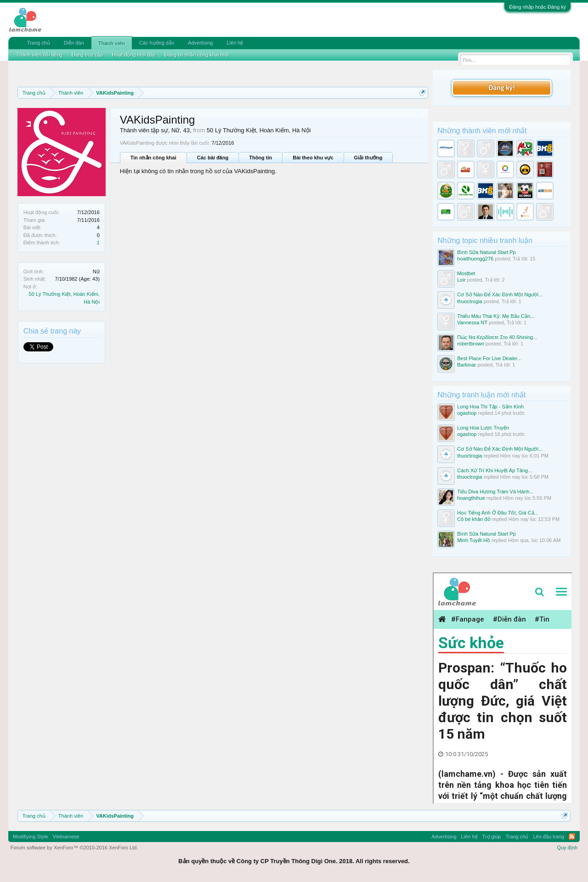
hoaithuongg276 (475, 259)
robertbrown (471, 344)
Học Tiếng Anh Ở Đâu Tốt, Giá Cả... (498, 513)
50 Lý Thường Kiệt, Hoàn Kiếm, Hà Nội (259, 130)
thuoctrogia (469, 301)
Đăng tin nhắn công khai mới (197, 55)
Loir (461, 280)
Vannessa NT (472, 322)
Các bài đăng (213, 158)
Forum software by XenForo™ (74, 848)
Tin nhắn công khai (153, 158)
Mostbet (466, 273)
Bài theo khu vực (313, 158)
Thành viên (112, 43)
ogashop (467, 413)
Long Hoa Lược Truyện (483, 428)
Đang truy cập (87, 55)
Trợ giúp (492, 837)
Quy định (568, 848)
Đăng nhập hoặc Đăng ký (537, 7)
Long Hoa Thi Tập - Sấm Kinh (490, 407)
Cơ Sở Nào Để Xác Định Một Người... (500, 294)
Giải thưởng (368, 158)
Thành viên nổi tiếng (40, 55)
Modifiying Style (31, 837)
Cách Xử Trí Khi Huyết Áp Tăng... (495, 470)
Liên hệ (235, 43)
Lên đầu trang (548, 837)
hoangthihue (471, 498)
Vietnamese (66, 837)
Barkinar (466, 365)
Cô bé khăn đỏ (474, 519)
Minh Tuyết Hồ (474, 540)
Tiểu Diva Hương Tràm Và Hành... (495, 492)
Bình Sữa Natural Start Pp (486, 252)
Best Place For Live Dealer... (489, 358)
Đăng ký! (502, 88)
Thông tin (260, 158)
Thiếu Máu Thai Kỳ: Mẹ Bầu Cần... (496, 316)
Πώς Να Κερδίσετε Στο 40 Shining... (497, 337)
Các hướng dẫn (157, 43)
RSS (572, 837)
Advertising (200, 43)
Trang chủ (39, 43)
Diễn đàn (74, 43)
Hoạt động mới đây (134, 55)
